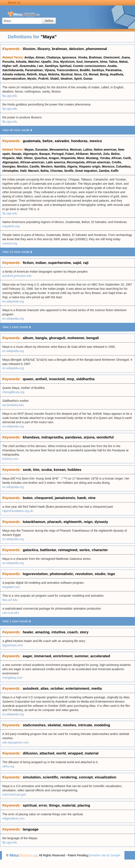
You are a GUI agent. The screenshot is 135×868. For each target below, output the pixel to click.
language (31, 829)
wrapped (75, 753)
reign (88, 522)
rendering (69, 777)
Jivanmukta (27, 66)
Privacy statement (100, 864)
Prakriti (43, 79)
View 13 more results (18, 252)
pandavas (73, 437)
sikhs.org (8, 766)
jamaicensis (65, 498)
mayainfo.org (11, 226)
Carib (127, 158)
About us (14, 3)
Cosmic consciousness (90, 66)
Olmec (28, 158)
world (61, 753)
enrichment (63, 656)
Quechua (41, 158)
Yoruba (105, 158)
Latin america (55, 162)
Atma (104, 62)
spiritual (30, 805)
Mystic (32, 79)
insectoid (57, 379)
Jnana (125, 57)
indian (41, 263)
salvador (62, 141)
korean (60, 470)
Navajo (17, 154)
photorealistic (61, 574)
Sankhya (98, 70)
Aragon (54, 158)
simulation (32, 777)
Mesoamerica (59, 150)
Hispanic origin (90, 166)
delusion (76, 49)
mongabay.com (12, 678)
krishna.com (10, 459)
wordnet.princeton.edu (17, 276)
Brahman (95, 57)
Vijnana (50, 70)
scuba (46, 470)
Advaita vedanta (14, 74)
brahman (59, 49)
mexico (96, 141)
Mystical (67, 74)
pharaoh (54, 522)
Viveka (83, 57)
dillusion (30, 753)
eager (27, 656)
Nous (78, 74)
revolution (84, 574)
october (57, 688)
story (84, 632)
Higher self (10, 66)
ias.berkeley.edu (13, 405)
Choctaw (56, 171)
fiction (28, 263)
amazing (42, 632)
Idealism (66, 79)
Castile (34, 166)
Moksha (54, 74)
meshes (69, 725)
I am (40, 66)
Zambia (104, 171)
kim (36, 470)
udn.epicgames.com (16, 742)
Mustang (92, 158)
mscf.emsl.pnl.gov (14, 795)
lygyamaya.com (13, 645)
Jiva (56, 62)
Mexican (76, 150)
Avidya (29, 57)
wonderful (105, 437)
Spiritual (65, 66)
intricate (85, 725)
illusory (43, 49)
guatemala (32, 141)
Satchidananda (13, 70)
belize (48, 141)
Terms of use (122, 864)
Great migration (86, 171)
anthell (41, 379)
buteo (28, 498)
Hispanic (8, 158)
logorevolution (35, 574)
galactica (30, 550)
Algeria (72, 166)
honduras (79, 141)
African (116, 158)
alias (44, 688)
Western (47, 166)
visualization (106, 777)
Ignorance (69, 57)
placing (84, 805)
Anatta (112, 66)
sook (27, 470)
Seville (69, 171)
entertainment (77, 688)
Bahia (45, 171)
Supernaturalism (14, 79)
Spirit (78, 79)
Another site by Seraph (105, 855)
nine (92, 498)
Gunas (88, 79)
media (96, 688)
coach (72, 632)
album (28, 338)
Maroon (34, 171)
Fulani (70, 154)
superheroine (59, 263)
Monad (94, 74)
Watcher (34, 62)
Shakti (55, 79)
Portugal (58, 154)
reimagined (68, 550)
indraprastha (52, 437)
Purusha (8, 62)
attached (47, 753)
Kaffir (115, 171)
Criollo (116, 162)
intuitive (58, 632)
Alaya (42, 74)
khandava (31, 437)
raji (86, 263)
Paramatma (114, 70)
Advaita (21, 62)
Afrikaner (82, 154)
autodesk (31, 688)
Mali (19, 158)
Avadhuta (116, 74)
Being (104, 74)
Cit (85, 74)
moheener (76, 338)
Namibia (60, 166)
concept (86, 777)
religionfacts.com (13, 818)
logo (111, 574)
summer (81, 656)
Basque (45, 154)
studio (100, 574)
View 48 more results (18, 130)
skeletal (54, 725)
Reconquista (76, 162)
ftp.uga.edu (10, 96)
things (54, 805)
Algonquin (30, 154)
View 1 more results (17, 327)
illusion (29, 49)
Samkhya (51, 66)
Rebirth (32, 74)
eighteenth (73, 522)
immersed (43, 656)
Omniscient (112, 57)
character (100, 550)
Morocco (108, 166)
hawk (82, 498)
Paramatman (34, 70)
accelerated (100, 656)
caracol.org (10, 243)
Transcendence (67, 70)
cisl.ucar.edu (11, 613)
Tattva (113, 62)
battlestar (48, 550)
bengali (93, 338)
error (43, 805)
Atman (40, 57)
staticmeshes (34, 725)
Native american (105, 150)
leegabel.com (11, 587)
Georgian (9, 166)
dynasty (101, 522)
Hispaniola (68, 158)
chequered (44, 498)
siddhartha (85, 379)
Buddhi (85, 70)
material (92, 753)
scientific (51, 777)
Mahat (123, 62)
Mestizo (22, 166)
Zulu (106, 154)
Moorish (96, 154)
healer (28, 632)
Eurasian (42, 150)
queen (28, 379)
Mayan (29, 150)
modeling (102, 725)
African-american (32, 162)
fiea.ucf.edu (10, 600)
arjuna (89, 437)
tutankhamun (34, 522)
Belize (115, 154)
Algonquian (10, 162)
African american (98, 162)
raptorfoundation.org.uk (18, 511)
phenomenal (96, 49)
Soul (79, 62)
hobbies (74, 470)
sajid (77, 263)
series (85, 550)
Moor (81, 158)
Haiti (23, 171)
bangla (41, 338)
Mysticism (67, 62)
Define (49, 21)
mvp (70, 379)
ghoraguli (57, 338)
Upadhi (46, 62)
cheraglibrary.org (13, 392)
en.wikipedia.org (13, 301)
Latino (88, 150)
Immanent (91, 62)
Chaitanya (53, 57)
